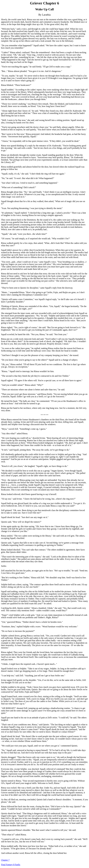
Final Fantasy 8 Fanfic (11, 865)
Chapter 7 (5, 860)
